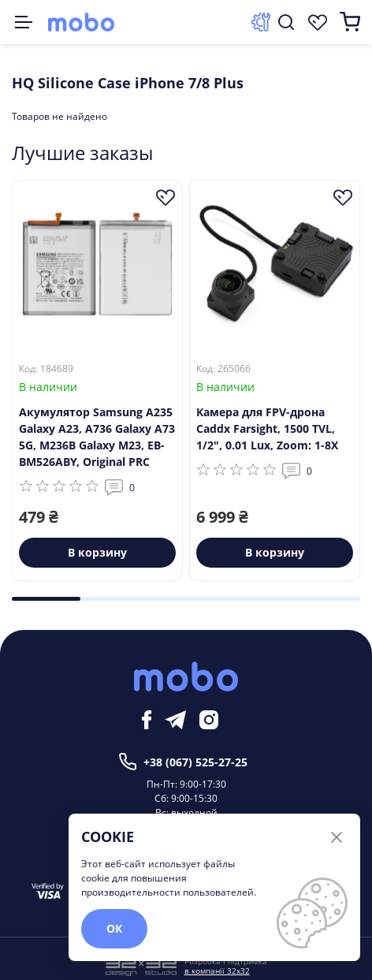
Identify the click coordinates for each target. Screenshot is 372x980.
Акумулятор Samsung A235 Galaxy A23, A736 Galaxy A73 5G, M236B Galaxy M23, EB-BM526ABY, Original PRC (97, 437)
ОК (114, 928)
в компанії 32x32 (217, 971)
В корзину (97, 552)
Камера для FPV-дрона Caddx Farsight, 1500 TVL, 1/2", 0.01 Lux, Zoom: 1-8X (267, 429)
